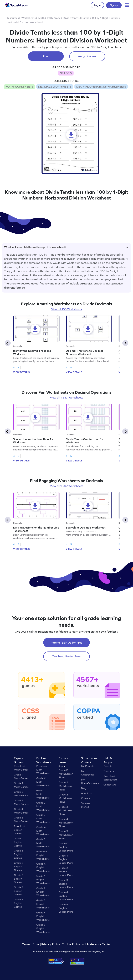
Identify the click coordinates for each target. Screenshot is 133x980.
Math (42, 18)
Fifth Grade (54, 18)
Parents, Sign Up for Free (66, 643)
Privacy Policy (51, 944)
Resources (13, 18)
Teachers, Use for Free (66, 656)
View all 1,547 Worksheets (66, 397)
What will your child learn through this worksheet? (66, 247)
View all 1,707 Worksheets (66, 486)
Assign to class (87, 56)
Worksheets (29, 18)
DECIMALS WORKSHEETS (55, 87)
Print (46, 56)
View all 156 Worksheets (66, 309)
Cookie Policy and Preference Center (86, 944)
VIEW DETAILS (21, 372)
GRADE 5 (66, 73)
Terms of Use (31, 944)
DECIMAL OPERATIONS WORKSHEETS (101, 87)
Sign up (114, 5)
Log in (97, 5)
